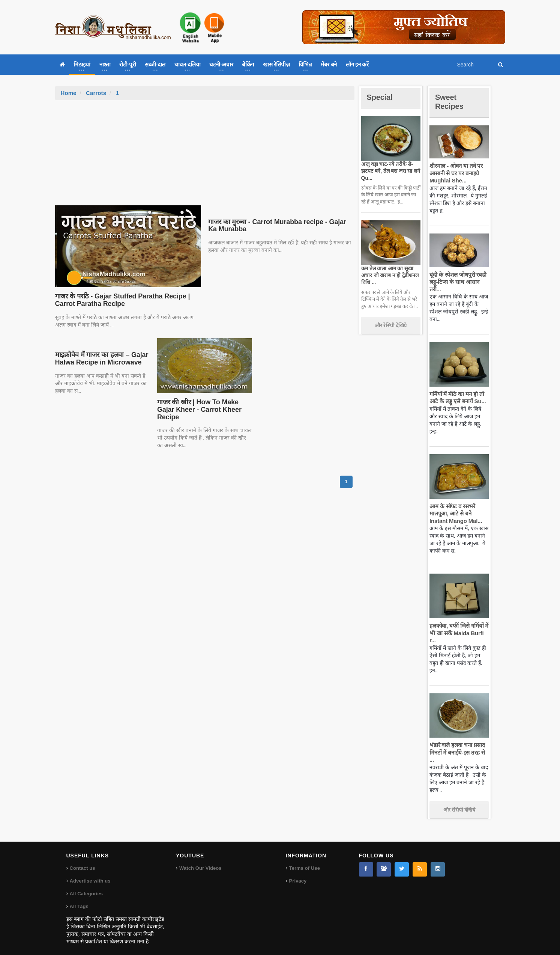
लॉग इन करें (357, 64)
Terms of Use (304, 861)
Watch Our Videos (200, 861)
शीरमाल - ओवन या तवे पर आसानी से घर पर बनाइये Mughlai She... (455, 173)
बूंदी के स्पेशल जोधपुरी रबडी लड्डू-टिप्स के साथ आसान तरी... (457, 282)
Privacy (298, 874)
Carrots (96, 93)
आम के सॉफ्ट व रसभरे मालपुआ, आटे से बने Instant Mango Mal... (455, 514)
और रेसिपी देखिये (391, 325)
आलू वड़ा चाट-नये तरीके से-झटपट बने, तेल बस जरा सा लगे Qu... (390, 171)
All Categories (86, 886)
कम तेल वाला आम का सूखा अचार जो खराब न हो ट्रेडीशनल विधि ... (389, 275)
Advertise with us (90, 874)
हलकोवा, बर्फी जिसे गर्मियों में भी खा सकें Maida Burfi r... (458, 633)
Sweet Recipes (450, 102)
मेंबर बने (329, 64)
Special (381, 97)
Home (69, 93)
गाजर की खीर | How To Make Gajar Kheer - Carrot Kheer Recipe (198, 410)
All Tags (79, 899)
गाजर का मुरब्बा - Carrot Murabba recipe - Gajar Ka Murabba (280, 226)
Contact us (82, 861)
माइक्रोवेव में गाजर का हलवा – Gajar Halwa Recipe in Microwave (101, 359)
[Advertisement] (205, 157)
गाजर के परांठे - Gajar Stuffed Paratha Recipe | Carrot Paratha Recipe (120, 300)
